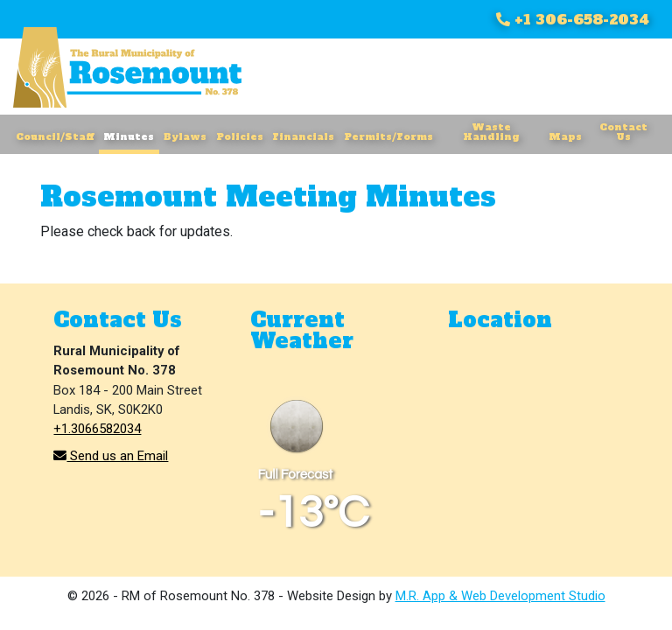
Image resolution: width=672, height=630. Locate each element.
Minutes (129, 137)
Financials (303, 137)
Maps (565, 137)
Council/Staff (55, 137)
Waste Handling (491, 132)
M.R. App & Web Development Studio (500, 596)
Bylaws (185, 137)
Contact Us (623, 132)
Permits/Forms (388, 137)
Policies (240, 137)
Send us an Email (111, 456)
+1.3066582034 (97, 429)
